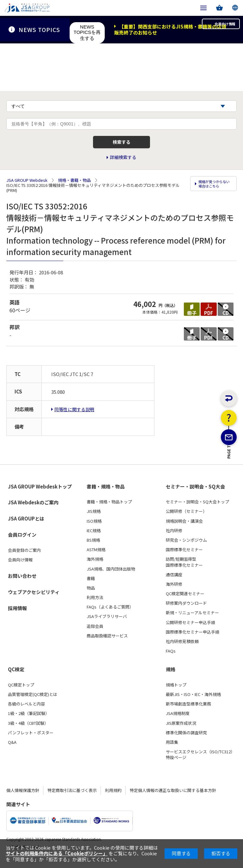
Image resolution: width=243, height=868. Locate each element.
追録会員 (95, 635)
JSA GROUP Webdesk (27, 190)
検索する (121, 151)
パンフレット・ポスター (31, 742)
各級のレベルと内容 (26, 713)
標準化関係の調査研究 (186, 742)
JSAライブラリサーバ (107, 625)
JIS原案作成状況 (181, 732)
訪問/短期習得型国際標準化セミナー (184, 571)
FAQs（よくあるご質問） (110, 616)
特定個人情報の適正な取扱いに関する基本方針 (173, 799)
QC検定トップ (21, 694)
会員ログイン (22, 543)
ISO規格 (94, 530)
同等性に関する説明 (74, 418)
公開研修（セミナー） (186, 520)
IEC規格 (94, 539)
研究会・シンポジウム (186, 549)
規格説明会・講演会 (184, 530)
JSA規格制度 (178, 722)
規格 (171, 678)
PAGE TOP (229, 485)
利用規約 (113, 799)
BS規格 (93, 549)
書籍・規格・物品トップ (109, 511)
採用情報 (17, 617)
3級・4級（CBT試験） (28, 732)
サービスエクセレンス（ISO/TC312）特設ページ (200, 763)
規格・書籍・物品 (74, 190)
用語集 (172, 751)
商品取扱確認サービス (107, 645)
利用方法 (95, 606)
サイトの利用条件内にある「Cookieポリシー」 (57, 853)
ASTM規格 (96, 558)
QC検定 (16, 678)
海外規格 (95, 568)
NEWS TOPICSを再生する (87, 32)
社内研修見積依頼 (182, 650)
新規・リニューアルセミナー (192, 622)
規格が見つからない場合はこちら (214, 195)
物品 (91, 597)
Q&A (12, 751)
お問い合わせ (22, 585)
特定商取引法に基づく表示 (72, 799)
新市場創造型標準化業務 (188, 713)
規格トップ (176, 694)
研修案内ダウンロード (186, 612)
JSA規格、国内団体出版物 (111, 578)
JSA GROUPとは (26, 527)
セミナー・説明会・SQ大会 (195, 495)
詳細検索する (123, 169)
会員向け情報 (214, 29)
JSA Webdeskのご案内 (33, 511)
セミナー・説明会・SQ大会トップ (197, 511)
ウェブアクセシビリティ (34, 601)
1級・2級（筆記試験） (29, 722)
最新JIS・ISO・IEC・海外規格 (193, 703)
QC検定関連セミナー (185, 603)
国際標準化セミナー (184, 558)
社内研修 (174, 539)
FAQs (171, 660)
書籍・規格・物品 (106, 495)
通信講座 (174, 584)
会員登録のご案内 (24, 559)
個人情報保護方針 (23, 799)
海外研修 (174, 593)
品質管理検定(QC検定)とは (33, 703)
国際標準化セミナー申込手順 (193, 641)
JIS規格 (94, 520)
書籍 (91, 587)
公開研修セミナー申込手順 (190, 631)
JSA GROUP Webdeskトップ (40, 495)
